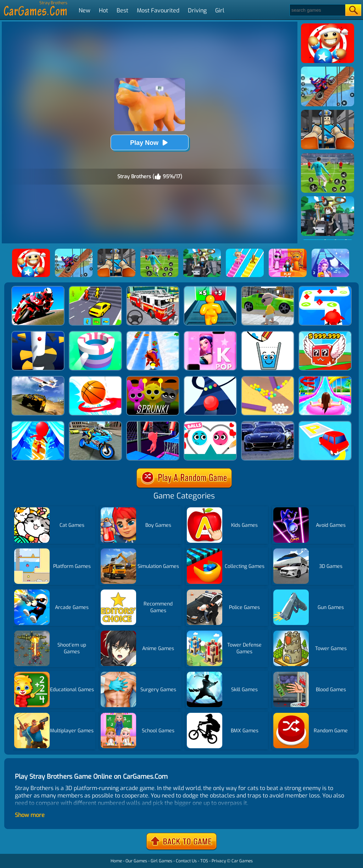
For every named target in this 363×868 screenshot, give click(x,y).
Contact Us (186, 861)
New (85, 10)
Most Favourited (158, 10)
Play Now (150, 143)
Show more (30, 815)
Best (122, 10)
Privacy (219, 861)
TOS (204, 861)
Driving (197, 10)
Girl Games (161, 861)
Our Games (136, 861)
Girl (220, 10)
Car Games (242, 861)
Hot (104, 10)
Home (116, 861)
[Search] (317, 10)
